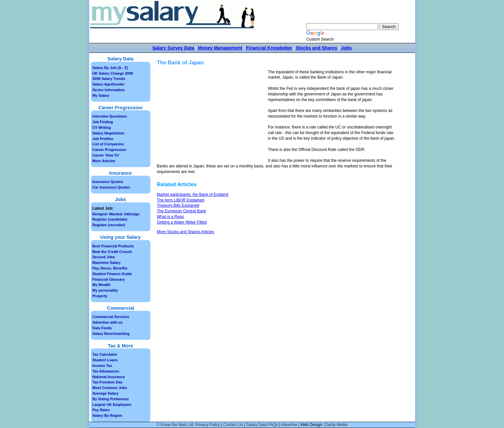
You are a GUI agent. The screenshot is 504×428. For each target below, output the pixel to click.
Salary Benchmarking (111, 334)
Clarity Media (336, 425)
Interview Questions (110, 116)
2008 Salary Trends (109, 79)
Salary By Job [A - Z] (110, 68)
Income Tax (102, 366)
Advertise (289, 425)
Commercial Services (111, 317)
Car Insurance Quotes (111, 187)
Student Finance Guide (112, 274)
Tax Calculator (105, 354)
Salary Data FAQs (262, 425)
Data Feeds (102, 328)
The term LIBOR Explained (181, 200)
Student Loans (105, 360)
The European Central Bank (182, 211)
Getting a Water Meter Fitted (182, 222)
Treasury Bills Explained (178, 205)
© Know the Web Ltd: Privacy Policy (188, 425)
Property (100, 296)
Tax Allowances (106, 371)
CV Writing (102, 127)
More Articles (104, 161)
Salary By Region (107, 415)
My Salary (101, 95)
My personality (105, 290)
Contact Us (233, 425)
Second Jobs (104, 257)
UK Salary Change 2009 (113, 73)
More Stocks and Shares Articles (186, 232)
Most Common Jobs (110, 388)
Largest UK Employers (112, 405)
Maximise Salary (107, 263)
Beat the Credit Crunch (112, 252)
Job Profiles (103, 139)
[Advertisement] (213, 116)
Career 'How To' (106, 155)
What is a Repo (171, 217)
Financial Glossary (109, 279)
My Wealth (101, 285)
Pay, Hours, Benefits (110, 268)
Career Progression (109, 150)
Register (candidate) (110, 219)
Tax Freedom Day (108, 382)
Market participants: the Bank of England (193, 195)
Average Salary (106, 393)
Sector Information (109, 90)
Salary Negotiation (109, 133)
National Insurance (109, 377)
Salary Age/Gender (109, 84)
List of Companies (108, 144)
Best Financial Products (113, 246)
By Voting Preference (111, 399)
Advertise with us (108, 322)
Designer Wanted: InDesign (116, 214)
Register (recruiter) (109, 225)
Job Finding (103, 122)
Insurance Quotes (108, 182)
